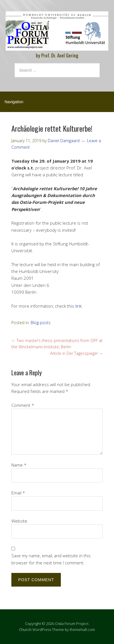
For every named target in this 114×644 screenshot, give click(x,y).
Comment (23, 405)
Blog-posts (41, 323)
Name (19, 465)
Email (18, 493)
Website (19, 521)
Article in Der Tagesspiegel (76, 353)
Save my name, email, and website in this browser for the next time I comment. (51, 559)
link (78, 306)
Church (25, 629)
